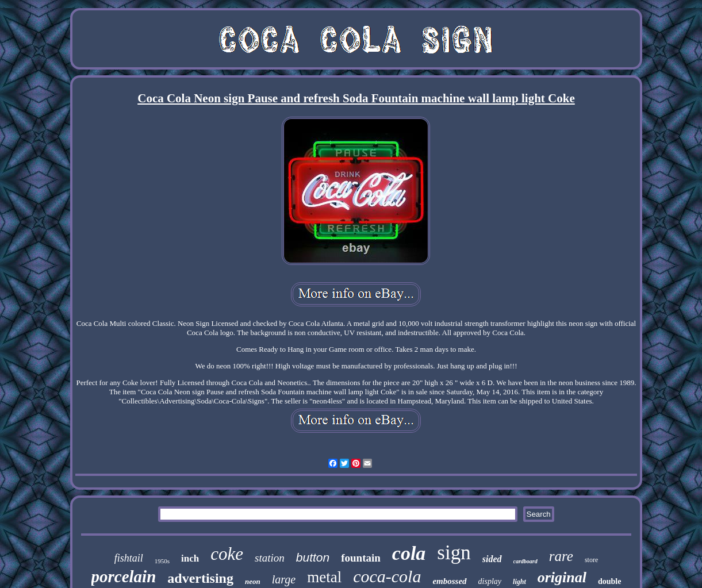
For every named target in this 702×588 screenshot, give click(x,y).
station (270, 558)
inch (190, 558)
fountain (361, 558)
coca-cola (387, 576)
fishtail (129, 558)
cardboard (525, 561)
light (519, 582)
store (591, 560)
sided (492, 559)
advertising (200, 578)
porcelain (124, 577)
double (609, 581)
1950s (162, 561)
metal (324, 577)
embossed (449, 581)
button (313, 557)
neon (253, 581)
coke (227, 554)
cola (409, 553)
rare (561, 556)
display (490, 581)
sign (454, 553)
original (562, 577)
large (284, 579)
